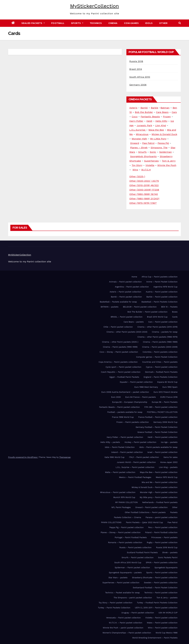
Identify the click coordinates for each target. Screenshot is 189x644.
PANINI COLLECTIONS (111, 522)
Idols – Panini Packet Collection (120, 447)
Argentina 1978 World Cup (165, 287)
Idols (149, 23)
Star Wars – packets (118, 578)
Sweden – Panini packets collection (161, 583)
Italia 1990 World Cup (114, 457)
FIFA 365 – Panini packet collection (161, 407)
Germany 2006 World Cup (165, 422)
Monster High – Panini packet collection (159, 492)
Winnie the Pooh (167, 165)
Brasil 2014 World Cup (157, 317)
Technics (96, 23)
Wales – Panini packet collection (162, 623)
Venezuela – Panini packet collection (123, 618)
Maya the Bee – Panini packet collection (159, 472)
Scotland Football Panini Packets (142, 552)
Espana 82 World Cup (167, 382)
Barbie (155, 108)
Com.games (131, 23)
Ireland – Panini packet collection (127, 452)
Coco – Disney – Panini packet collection (119, 352)
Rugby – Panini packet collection (162, 542)
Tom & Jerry (169, 161)
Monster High (139, 139)
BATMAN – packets (110, 307)
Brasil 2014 (136, 69)
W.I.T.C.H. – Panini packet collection (126, 623)
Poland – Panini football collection (161, 532)
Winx (135, 170)
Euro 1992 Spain (170, 387)
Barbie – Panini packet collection (162, 297)
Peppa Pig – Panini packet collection (126, 527)
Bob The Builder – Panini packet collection (147, 312)
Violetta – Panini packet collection (161, 618)
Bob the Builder (144, 112)
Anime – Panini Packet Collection (162, 282)
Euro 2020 (116, 397)
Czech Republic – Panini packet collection (121, 372)
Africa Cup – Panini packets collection (160, 277)
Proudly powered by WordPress (23, 457)
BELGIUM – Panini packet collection (140, 307)
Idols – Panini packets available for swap (158, 447)
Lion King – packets (168, 467)
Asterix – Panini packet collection (126, 292)
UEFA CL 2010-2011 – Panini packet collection (156, 608)
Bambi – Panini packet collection (126, 297)
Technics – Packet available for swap (122, 593)
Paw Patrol (148, 143)
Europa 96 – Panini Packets (165, 402)
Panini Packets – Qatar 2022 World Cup (144, 522)
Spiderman (166, 152)
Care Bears (162, 112)
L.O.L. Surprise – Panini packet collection (135, 467)
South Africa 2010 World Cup (128, 563)
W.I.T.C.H (146, 170)
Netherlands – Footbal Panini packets (160, 502)
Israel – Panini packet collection (162, 452)
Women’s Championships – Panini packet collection (127, 633)
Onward (135, 143)
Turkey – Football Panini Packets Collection (157, 603)
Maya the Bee (156, 130)
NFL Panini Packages (121, 507)
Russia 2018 (136, 61)
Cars (174, 112)
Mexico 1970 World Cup (167, 477)
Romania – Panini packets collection (125, 542)
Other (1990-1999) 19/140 (144, 194)
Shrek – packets (170, 552)
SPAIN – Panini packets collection (162, 563)
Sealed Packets (33, 23)
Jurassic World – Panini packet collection (136, 462)
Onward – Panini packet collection (151, 507)
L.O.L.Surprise (138, 130)
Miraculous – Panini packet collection (118, 492)
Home (134, 277)
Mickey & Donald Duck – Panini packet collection (155, 487)
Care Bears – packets (134, 322)
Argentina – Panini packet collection (132, 287)
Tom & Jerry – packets (167, 598)
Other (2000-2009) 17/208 (144, 190)
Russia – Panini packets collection (136, 547)
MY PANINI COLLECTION (126, 502)
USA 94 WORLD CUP (168, 613)
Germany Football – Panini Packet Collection (157, 427)
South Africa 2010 (140, 77)
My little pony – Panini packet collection (159, 497)
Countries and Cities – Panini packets (160, 362)
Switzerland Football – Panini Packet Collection (155, 588)
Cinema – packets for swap (165, 332)
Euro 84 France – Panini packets (141, 397)
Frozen (167, 117)
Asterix (133, 108)
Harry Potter (136, 121)
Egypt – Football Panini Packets (124, 377)
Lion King (161, 125)
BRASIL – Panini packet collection (127, 317)
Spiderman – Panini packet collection (132, 568)
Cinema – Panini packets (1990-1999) (120, 347)
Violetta (150, 165)
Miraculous (142, 134)
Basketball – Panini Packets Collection (159, 302)
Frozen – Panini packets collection (133, 422)
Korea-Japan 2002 (169, 462)
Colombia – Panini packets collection (160, 352)
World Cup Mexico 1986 (167, 633)
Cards (175, 317)
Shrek (144, 148)
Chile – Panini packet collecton (118, 327)
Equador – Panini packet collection (136, 382)
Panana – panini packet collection (162, 517)
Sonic (153, 152)
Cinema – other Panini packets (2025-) (120, 342)
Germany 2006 (138, 85)
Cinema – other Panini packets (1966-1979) (157, 337)
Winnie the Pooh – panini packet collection (123, 628)
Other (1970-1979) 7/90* (143, 203)
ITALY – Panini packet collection (144, 457)
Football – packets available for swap (125, 412)
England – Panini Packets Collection (161, 377)
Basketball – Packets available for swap (118, 302)
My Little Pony (158, 139)
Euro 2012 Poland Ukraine (166, 392)
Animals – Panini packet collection (125, 282)
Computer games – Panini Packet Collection (157, 357)
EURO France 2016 (169, 397)
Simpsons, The (159, 148)
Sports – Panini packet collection (162, 573)
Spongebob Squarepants (166, 568)
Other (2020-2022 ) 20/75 (144, 181)
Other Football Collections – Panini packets (145, 512)
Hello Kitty (161, 121)
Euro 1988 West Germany (146, 387)
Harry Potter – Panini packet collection (125, 437)
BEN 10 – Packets (169, 307)
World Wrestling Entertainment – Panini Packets (155, 638)
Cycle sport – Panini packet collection (123, 367)
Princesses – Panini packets (164, 537)
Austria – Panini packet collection (162, 292)
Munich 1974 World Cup (124, 497)
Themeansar (65, 457)
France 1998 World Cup (123, 417)
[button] (180, 23)
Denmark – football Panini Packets (161, 372)
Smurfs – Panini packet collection (138, 558)
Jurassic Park (144, 125)
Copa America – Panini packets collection (118, 362)
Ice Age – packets (169, 442)
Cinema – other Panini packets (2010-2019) (157, 327)
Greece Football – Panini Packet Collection (157, 432)
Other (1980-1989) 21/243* (144, 199)
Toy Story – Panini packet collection (115, 603)
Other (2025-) (137, 176)
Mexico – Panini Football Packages (135, 477)
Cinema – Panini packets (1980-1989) (160, 342)
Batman (165, 108)
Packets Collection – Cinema (128, 517)
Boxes (175, 312)
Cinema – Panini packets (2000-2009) (160, 347)
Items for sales (170, 457)
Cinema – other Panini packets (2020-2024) (127, 332)
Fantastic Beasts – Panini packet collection (119, 407)
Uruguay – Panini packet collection (138, 613)
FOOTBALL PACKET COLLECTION (162, 412)
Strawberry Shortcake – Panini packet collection (155, 578)
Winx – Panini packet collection (163, 628)
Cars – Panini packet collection (163, 322)
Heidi (149, 121)
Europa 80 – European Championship (130, 402)
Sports (77, 23)
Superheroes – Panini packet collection (121, 583)
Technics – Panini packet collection (161, 593)
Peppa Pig (163, 143)
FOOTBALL (58, 23)
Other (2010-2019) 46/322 (144, 185)
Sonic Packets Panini (168, 558)
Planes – (135, 148)
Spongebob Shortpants (143, 156)
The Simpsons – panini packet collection (133, 598)
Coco (135, 117)
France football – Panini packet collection (158, 417)
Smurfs (142, 152)
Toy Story (137, 165)
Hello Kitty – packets (110, 442)
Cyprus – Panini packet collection (162, 367)
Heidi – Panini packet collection (163, 437)
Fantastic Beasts (150, 117)
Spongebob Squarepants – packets (125, 573)
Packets (174, 512)
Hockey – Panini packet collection (140, 442)
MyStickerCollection (95, 6)
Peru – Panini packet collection (163, 527)
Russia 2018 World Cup (167, 547)
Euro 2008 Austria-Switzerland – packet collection (125, 392)
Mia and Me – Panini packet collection (160, 482)
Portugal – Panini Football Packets (131, 537)
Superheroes (151, 161)
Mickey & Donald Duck (164, 134)
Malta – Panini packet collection (120, 472)
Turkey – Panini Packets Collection (114, 608)
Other (163, 23)
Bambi (144, 108)
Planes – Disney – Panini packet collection (121, 532)
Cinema (113, 23)
